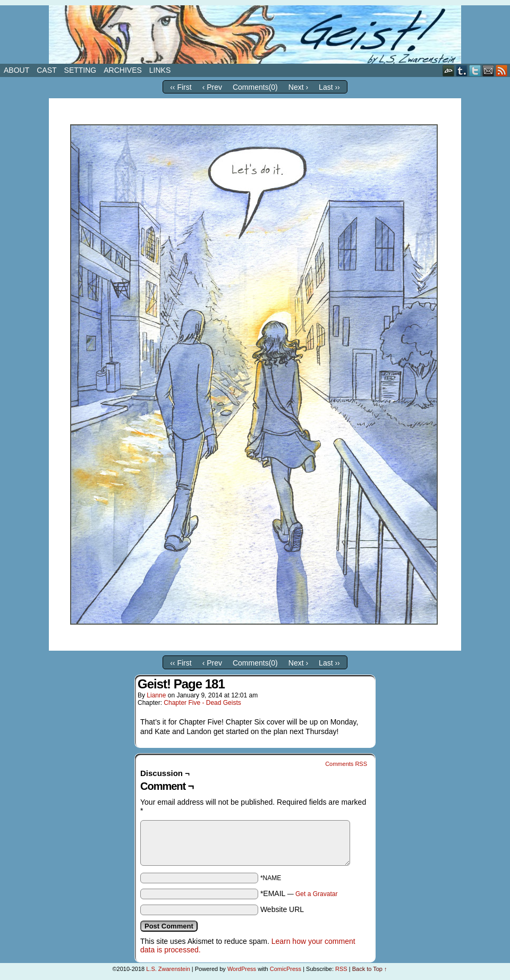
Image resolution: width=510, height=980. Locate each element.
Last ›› (329, 87)
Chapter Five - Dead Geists (202, 703)
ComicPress (286, 969)
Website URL (282, 909)
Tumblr (462, 70)
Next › (298, 87)
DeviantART (449, 70)
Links (160, 70)
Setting (80, 70)
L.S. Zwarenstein (168, 969)
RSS (502, 70)
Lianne (156, 695)
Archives (123, 70)
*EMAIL (299, 893)
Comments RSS (346, 764)
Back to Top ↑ (370, 969)
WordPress (242, 969)
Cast (46, 70)
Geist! (255, 35)
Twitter (475, 70)
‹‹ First (181, 87)
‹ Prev (212, 87)
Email (488, 70)
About (16, 70)
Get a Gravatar (316, 894)
